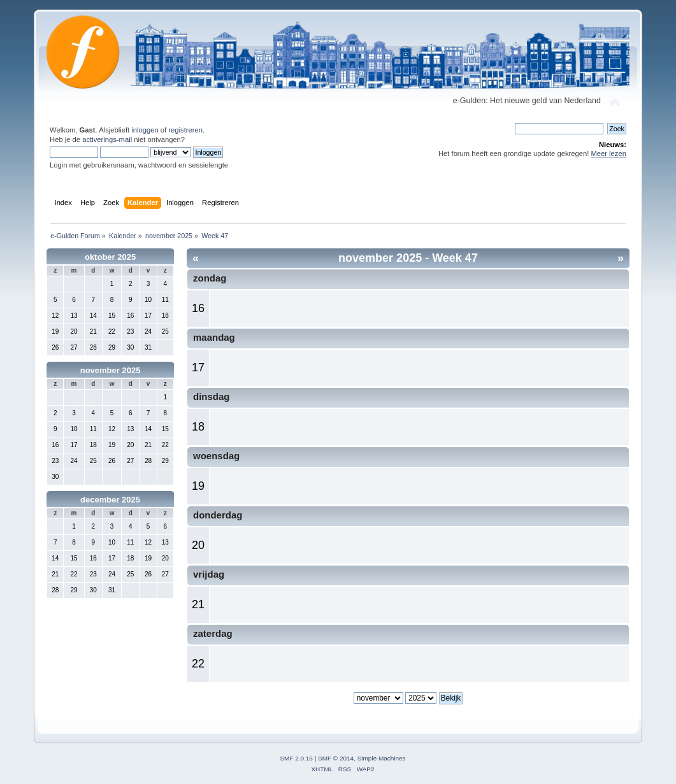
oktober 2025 (110, 257)
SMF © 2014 (336, 758)
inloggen (145, 130)
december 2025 (110, 500)
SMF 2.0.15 (296, 758)
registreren (185, 130)
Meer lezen (608, 153)
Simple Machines (382, 758)
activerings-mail (107, 139)
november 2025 (111, 370)
